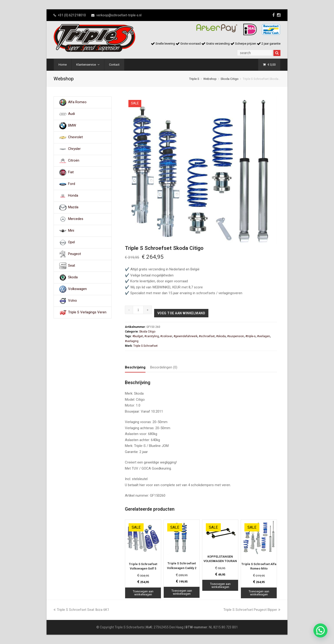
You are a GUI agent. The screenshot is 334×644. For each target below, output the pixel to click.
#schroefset (207, 336)
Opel (71, 242)
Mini (71, 231)
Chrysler (74, 149)
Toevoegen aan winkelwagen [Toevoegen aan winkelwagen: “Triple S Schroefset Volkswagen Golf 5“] (143, 593)
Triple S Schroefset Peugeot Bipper (252, 610)
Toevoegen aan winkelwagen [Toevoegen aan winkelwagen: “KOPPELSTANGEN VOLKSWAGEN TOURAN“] (220, 585)
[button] (320, 630)
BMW (72, 126)
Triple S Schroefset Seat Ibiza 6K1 (81, 610)
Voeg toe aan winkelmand (181, 313)
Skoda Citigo (230, 79)
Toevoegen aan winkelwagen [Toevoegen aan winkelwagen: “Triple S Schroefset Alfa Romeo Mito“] (259, 593)
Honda (73, 196)
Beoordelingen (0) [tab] (164, 367)
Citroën (74, 161)
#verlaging (132, 341)
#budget (138, 336)
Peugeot (74, 254)
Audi (71, 114)
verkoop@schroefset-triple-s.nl (119, 15)
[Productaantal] (138, 310)
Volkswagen (77, 289)
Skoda (73, 277)
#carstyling (152, 336)
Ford (72, 184)
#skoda (221, 336)
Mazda (73, 207)
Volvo (73, 301)
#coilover (166, 336)
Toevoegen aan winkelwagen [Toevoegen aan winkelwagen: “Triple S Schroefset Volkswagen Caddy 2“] (182, 592)
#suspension (236, 336)
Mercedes (76, 219)
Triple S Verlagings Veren (87, 312)
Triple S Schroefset (145, 346)
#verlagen (263, 336)
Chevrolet (75, 137)
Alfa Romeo (77, 102)
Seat (72, 266)
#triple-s (250, 336)
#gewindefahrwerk (185, 336)
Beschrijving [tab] (135, 367)
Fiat (71, 172)
